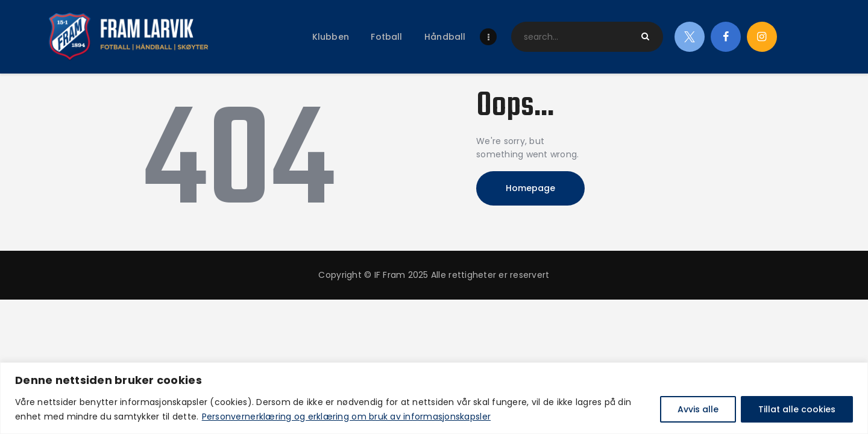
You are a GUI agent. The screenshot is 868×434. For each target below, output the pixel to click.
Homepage (530, 188)
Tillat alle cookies (797, 409)
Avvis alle (698, 409)
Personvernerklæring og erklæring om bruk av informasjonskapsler (346, 417)
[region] (434, 398)
